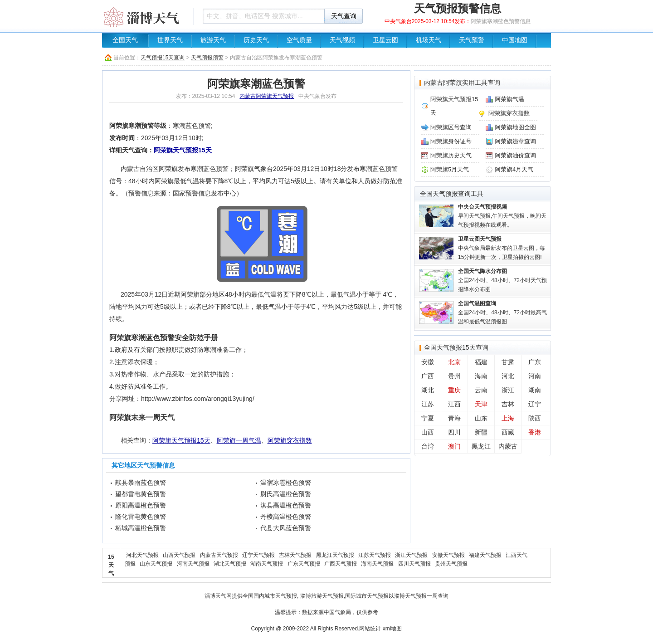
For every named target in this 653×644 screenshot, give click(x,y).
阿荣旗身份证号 (451, 141)
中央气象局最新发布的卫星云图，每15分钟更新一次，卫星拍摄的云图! (502, 248)
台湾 (428, 446)
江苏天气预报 (375, 555)
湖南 (535, 390)
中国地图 (515, 40)
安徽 (428, 362)
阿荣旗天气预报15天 (183, 150)
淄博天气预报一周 (416, 596)
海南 (481, 376)
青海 (454, 418)
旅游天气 (213, 40)
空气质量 (299, 40)
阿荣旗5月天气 (450, 169)
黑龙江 (481, 446)
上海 (508, 418)
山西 (428, 432)
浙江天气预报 (411, 555)
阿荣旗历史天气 (451, 155)
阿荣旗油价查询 (515, 155)
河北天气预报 (142, 555)
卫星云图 (385, 40)
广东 (535, 362)
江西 (454, 404)
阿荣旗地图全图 (515, 127)
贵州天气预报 (451, 564)
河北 (508, 376)
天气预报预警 (207, 58)
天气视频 (342, 40)
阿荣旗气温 (509, 99)
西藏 (508, 432)
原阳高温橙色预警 (141, 505)
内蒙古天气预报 (219, 555)
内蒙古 (508, 446)
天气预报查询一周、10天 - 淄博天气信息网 (145, 16)
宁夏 (428, 418)
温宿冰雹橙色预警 (286, 483)
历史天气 (256, 40)
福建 (481, 362)
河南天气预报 (193, 564)
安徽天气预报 (448, 555)
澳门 (454, 446)
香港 (535, 432)
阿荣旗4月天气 (514, 169)
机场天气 (429, 40)
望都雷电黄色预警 (141, 494)
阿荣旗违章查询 (515, 141)
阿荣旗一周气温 (239, 440)
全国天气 (125, 40)
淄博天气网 (218, 596)
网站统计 (370, 629)
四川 (454, 432)
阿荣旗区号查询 (451, 127)
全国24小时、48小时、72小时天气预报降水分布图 (502, 280)
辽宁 (535, 404)
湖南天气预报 (267, 564)
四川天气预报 (414, 564)
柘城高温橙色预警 (141, 528)
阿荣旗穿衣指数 (290, 440)
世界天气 (170, 40)
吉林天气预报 (295, 555)
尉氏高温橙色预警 (286, 494)
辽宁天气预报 (258, 555)
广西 (428, 376)
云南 (481, 390)
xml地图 (392, 629)
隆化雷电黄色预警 (141, 517)
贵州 (454, 376)
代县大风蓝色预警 (286, 528)
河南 (535, 376)
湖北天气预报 (230, 564)
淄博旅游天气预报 (322, 596)
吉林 (508, 404)
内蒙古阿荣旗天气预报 (267, 96)
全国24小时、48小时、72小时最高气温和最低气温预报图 (502, 312)
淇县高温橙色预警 (286, 505)
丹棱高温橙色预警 (286, 517)
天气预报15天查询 (163, 58)
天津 (481, 404)
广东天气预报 (304, 564)
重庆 (454, 390)
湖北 (428, 390)
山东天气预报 (156, 564)
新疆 (481, 432)
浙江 (508, 390)
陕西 (535, 418)
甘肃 (508, 362)
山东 (481, 418)
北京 (454, 362)
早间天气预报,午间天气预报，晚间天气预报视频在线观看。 (502, 216)
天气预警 (472, 40)
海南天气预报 (377, 564)
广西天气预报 (341, 564)
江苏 (428, 404)
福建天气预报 (485, 555)
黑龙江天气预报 (335, 555)
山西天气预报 (179, 555)
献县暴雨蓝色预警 (141, 483)
